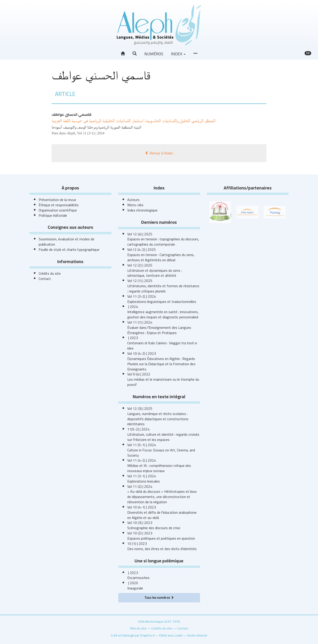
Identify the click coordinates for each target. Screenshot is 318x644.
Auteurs (133, 200)
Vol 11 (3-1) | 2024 (91, 133)
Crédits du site (50, 273)
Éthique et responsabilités (59, 205)
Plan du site (138, 628)
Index (178, 54)
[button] (135, 54)
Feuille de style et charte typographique (69, 249)
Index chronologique (142, 210)
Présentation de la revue (57, 200)
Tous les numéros (159, 597)
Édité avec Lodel (171, 635)
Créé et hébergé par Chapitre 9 (133, 635)
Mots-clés (135, 205)
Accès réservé (197, 635)
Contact (45, 279)
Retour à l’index (159, 153)
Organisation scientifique (58, 210)
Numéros (154, 54)
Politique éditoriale (53, 215)
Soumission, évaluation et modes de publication (66, 242)
